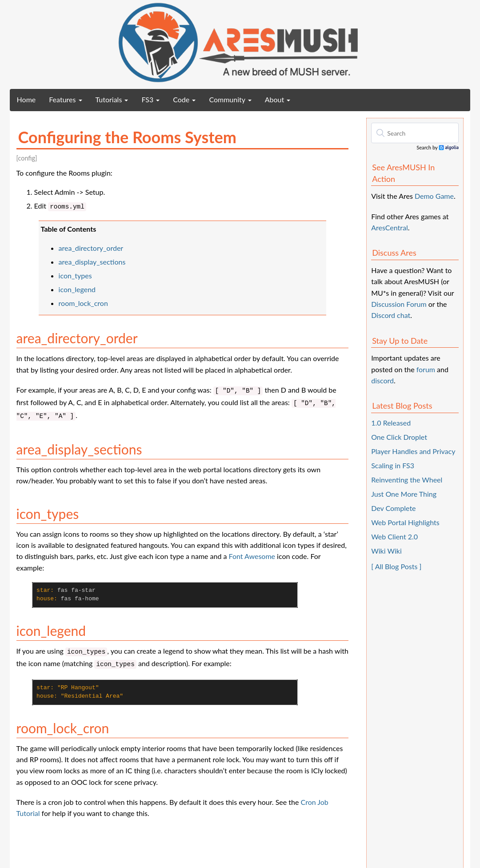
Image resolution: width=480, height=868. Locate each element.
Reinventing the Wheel (407, 480)
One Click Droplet (399, 437)
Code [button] (184, 99)
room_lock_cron (83, 303)
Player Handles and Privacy (413, 451)
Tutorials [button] (112, 99)
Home (30, 99)
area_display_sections (92, 262)
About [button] (278, 99)
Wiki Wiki (386, 551)
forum (426, 369)
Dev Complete (393, 508)
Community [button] (230, 99)
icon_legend (77, 289)
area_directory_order (91, 248)
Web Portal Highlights (405, 522)
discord (382, 380)
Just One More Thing (404, 494)
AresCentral (389, 227)
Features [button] (65, 99)
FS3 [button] (150, 99)
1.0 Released (391, 423)
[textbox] (415, 133)
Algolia (449, 148)
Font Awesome (252, 556)
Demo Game (434, 196)
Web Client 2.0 (394, 536)
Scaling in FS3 (393, 465)
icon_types (75, 275)
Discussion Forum (399, 304)
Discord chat (391, 315)
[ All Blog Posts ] (396, 566)
